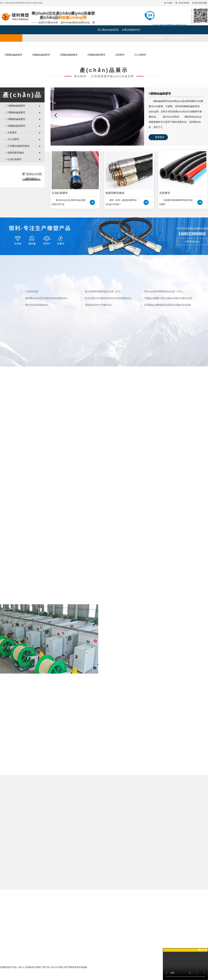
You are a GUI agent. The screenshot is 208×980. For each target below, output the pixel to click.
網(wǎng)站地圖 (200, 3)
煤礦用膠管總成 (16, 153)
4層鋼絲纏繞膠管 (96, 55)
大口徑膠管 (140, 55)
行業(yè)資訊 (58, 47)
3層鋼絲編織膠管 (69, 55)
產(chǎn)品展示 (177, 38)
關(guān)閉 (203, 950)
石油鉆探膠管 (14, 159)
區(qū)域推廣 (184, 3)
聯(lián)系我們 (81, 47)
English (170, 3)
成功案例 (12, 47)
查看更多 (160, 137)
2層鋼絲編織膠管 (41, 55)
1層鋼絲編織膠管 (13, 55)
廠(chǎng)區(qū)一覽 (35, 47)
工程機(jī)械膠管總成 (18, 146)
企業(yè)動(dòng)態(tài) (154, 39)
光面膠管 (120, 55)
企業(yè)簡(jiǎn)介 (131, 30)
